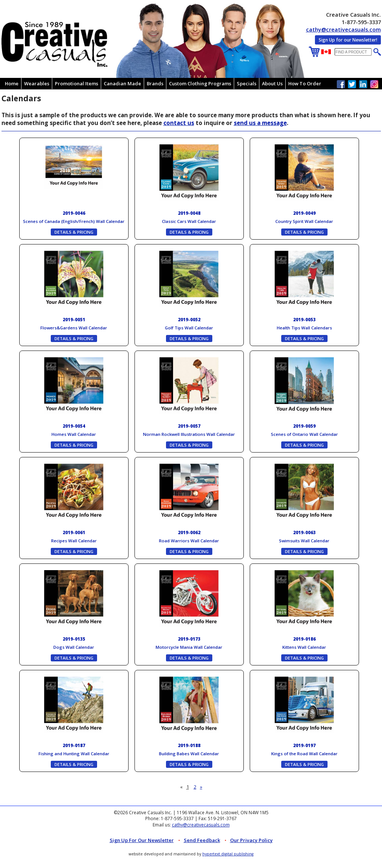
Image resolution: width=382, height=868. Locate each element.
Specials (247, 83)
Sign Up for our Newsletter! (348, 40)
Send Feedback (202, 840)
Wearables (37, 83)
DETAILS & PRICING (74, 232)
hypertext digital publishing (228, 854)
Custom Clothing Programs (200, 83)
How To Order (305, 83)
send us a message (260, 123)
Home (12, 83)
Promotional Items (77, 83)
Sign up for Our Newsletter (142, 840)
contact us (179, 123)
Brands (155, 83)
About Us (272, 83)
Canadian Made (122, 83)
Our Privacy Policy (251, 840)
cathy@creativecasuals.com (343, 29)
